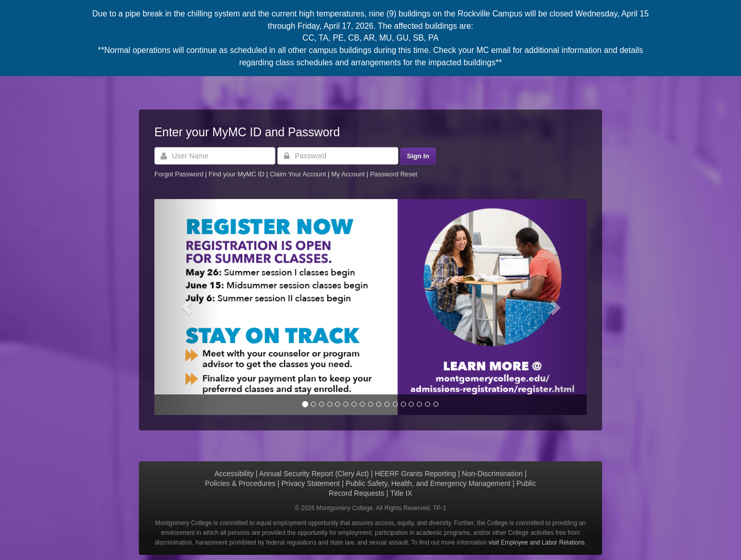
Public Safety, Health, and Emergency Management (428, 483)
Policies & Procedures (240, 483)
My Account (349, 174)
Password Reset (394, 174)
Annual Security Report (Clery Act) (314, 474)
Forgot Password (179, 174)
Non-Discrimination (492, 474)
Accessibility (234, 474)
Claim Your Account (299, 174)
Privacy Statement (311, 483)
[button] (187, 307)
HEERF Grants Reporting (415, 474)
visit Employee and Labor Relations (537, 543)
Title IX (401, 493)
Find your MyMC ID (236, 174)
